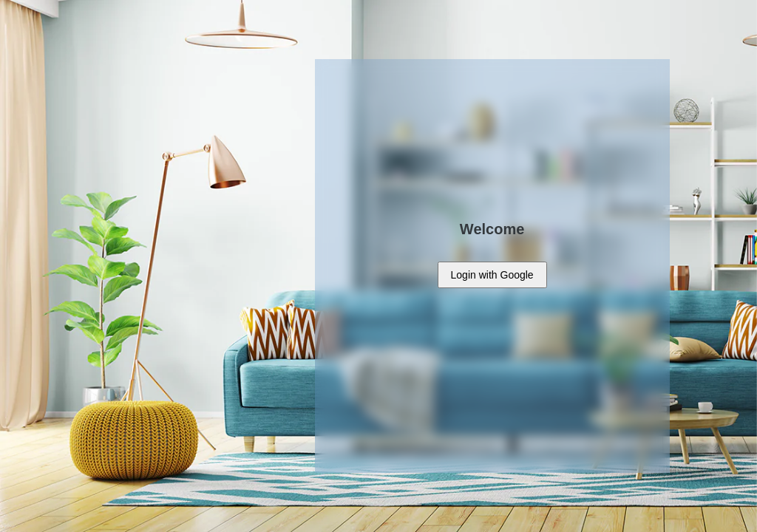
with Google (492, 275)
